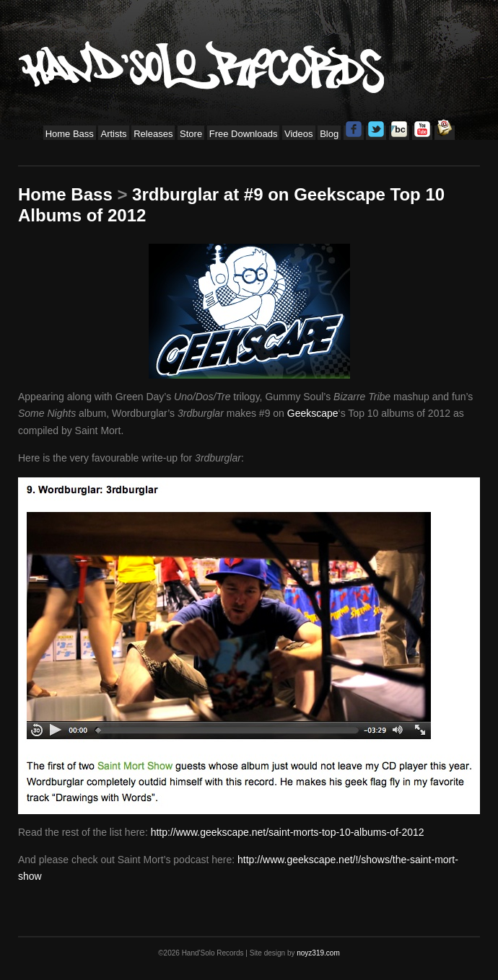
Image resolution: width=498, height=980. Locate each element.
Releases (153, 134)
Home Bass (70, 134)
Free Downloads (244, 134)
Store (191, 134)
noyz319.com (318, 953)
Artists (113, 134)
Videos (299, 134)
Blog (329, 134)
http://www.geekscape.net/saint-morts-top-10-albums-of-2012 (288, 832)
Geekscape (313, 413)
